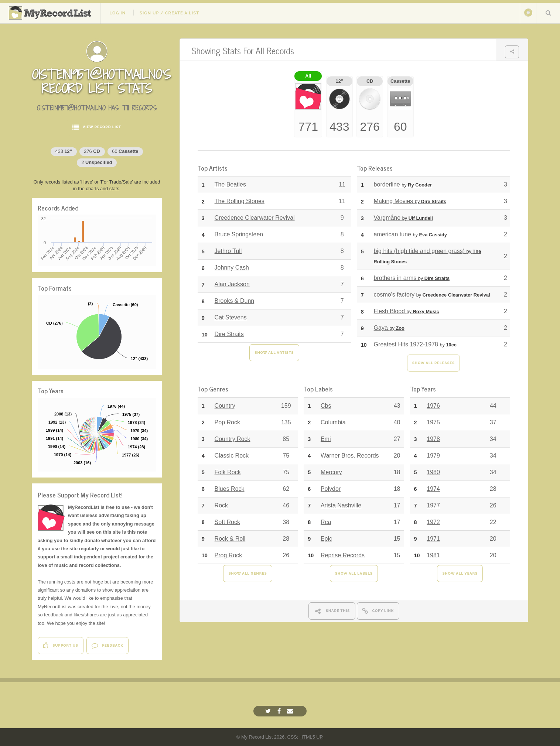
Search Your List (548, 13)
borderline (403, 184)
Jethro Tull (228, 251)
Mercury (331, 472)
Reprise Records (343, 555)
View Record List (97, 127)
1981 (433, 555)
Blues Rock (230, 489)
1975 (433, 422)
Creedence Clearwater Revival (255, 218)
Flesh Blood (407, 311)
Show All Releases (433, 363)
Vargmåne (403, 218)
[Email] (291, 711)
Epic (326, 539)
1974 (433, 489)
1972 (433, 522)
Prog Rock (228, 555)
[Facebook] (280, 711)
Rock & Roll (230, 539)
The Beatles (230, 184)
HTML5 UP (311, 737)
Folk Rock (228, 472)
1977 (433, 505)
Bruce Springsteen (239, 234)
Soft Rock (227, 522)
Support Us (60, 645)
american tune (410, 234)
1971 (433, 539)
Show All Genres (248, 573)
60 (125, 151)
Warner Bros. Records (350, 456)
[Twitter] (269, 711)
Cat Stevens (231, 317)
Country (225, 406)
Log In (117, 13)
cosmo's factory (432, 295)
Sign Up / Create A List (169, 13)
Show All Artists (274, 353)
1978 (433, 439)
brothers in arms (412, 278)
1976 (433, 406)
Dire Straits (229, 334)
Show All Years (460, 573)
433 (64, 151)
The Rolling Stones (240, 201)
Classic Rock (232, 456)
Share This (332, 611)
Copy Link (378, 611)
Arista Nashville (341, 505)
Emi (326, 439)
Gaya (389, 328)
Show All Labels (354, 573)
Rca (326, 522)
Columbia (333, 422)
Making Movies (410, 201)
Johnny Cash (232, 268)
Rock (221, 505)
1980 (433, 472)
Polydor (331, 489)
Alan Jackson (232, 284)
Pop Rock (227, 422)
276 (92, 151)
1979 (433, 456)
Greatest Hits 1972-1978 (415, 344)
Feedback (107, 645)
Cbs (326, 406)
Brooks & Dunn (235, 301)
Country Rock (233, 439)
